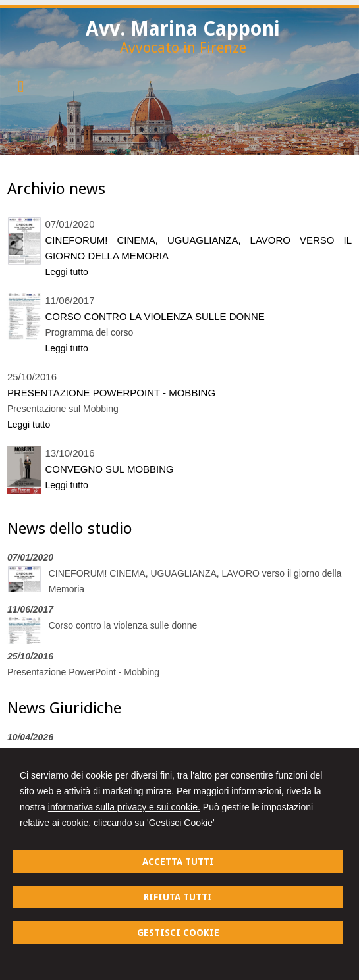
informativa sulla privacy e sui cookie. (124, 807)
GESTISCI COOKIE (178, 933)
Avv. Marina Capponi (183, 29)
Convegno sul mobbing (109, 469)
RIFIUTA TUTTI (178, 897)
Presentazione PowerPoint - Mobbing (111, 393)
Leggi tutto (66, 272)
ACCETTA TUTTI (178, 862)
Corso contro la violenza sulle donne (154, 316)
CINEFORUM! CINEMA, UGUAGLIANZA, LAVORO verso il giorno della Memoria (198, 248)
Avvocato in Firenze (183, 48)
